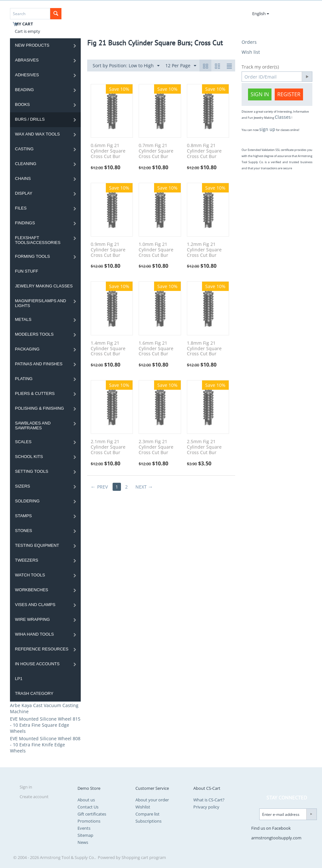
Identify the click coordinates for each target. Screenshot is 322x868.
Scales (23, 442)
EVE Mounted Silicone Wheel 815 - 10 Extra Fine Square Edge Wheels (45, 725)
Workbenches (32, 590)
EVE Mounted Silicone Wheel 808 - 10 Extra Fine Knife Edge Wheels (45, 745)
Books (23, 104)
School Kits (29, 457)
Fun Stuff (27, 271)
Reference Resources (42, 649)
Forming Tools (33, 256)
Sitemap (85, 835)
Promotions (89, 821)
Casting (24, 149)
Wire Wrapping (32, 619)
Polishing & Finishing (40, 408)
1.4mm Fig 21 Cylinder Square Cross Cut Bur (108, 349)
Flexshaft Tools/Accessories (38, 240)
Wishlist (143, 807)
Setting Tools (32, 471)
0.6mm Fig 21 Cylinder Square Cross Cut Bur (108, 151)
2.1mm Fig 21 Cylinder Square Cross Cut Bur (108, 447)
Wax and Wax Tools (37, 134)
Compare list (147, 814)
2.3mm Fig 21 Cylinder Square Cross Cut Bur (156, 447)
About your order (152, 800)
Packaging (27, 349)
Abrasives (27, 60)
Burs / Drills (30, 119)
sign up (267, 129)
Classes (283, 117)
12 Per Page (181, 66)
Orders (249, 42)
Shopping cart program (144, 857)
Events (84, 828)
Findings (25, 223)
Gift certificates (92, 814)
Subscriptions (148, 821)
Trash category (34, 693)
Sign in (260, 94)
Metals (23, 319)
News (83, 842)
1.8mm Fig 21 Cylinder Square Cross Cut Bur (204, 349)
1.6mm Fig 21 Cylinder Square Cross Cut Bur (156, 349)
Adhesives (27, 75)
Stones (24, 531)
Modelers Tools (34, 334)
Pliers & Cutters (35, 393)
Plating (24, 379)
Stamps (24, 516)
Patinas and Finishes (39, 364)
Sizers (23, 486)
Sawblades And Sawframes (33, 425)
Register (289, 94)
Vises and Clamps (35, 605)
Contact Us (88, 807)
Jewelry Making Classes (44, 286)
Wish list (251, 52)
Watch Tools (30, 575)
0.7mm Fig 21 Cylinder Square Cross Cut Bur (156, 151)
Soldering (28, 501)
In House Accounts (37, 664)
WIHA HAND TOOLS (35, 634)
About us (86, 800)
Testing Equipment (37, 545)
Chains (23, 178)
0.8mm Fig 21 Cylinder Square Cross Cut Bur (204, 151)
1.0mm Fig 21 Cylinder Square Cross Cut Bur (156, 250)
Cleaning (26, 164)
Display (24, 193)
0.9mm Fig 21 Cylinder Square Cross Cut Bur (108, 250)
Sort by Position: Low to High (126, 66)
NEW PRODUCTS (32, 45)
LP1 (19, 679)
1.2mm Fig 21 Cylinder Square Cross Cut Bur (204, 250)
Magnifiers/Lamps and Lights (41, 303)
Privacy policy (206, 807)
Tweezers (27, 560)
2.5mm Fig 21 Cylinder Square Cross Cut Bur (204, 447)
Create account (34, 797)
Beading (25, 90)
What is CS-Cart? (209, 800)
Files (21, 208)
